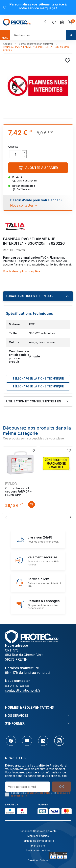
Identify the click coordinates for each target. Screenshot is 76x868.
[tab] (38, 296)
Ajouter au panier (38, 168)
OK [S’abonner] (61, 787)
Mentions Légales (38, 836)
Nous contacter (22, 205)
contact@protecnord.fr (23, 690)
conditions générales (39, 793)
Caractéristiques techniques (30, 296)
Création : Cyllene (38, 860)
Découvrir (31, 504)
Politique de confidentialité (38, 841)
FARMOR (11, 484)
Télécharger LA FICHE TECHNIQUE (38, 378)
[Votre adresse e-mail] (28, 787)
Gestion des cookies (38, 850)
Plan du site (38, 846)
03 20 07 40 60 (17, 686)
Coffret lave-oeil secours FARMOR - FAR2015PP (18, 492)
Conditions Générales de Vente (38, 831)
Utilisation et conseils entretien (34, 401)
